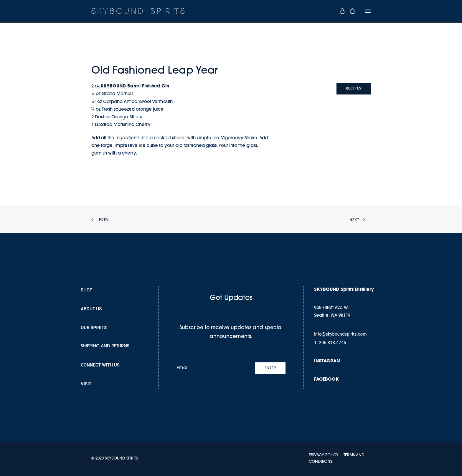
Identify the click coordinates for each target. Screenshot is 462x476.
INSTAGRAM (327, 361)
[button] (368, 11)
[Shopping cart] (350, 11)
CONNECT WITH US (100, 365)
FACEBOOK (326, 380)
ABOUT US (91, 309)
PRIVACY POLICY (323, 455)
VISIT (86, 384)
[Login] (340, 11)
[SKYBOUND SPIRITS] (138, 11)
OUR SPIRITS (94, 328)
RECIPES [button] (354, 89)
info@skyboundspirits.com (340, 334)
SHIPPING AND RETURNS (105, 346)
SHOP (87, 290)
